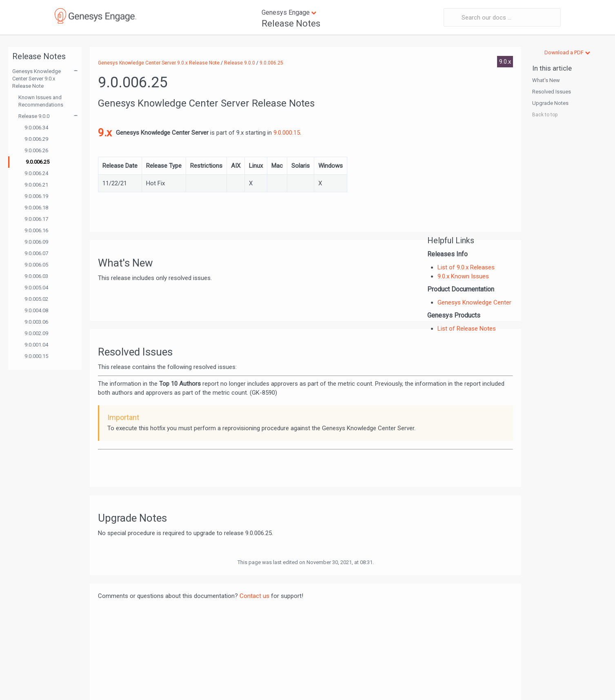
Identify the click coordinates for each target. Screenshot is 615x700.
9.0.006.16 (36, 230)
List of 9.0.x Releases (466, 267)
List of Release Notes (467, 329)
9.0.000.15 (36, 356)
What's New (546, 80)
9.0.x (505, 62)
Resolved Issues (552, 92)
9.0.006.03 (36, 276)
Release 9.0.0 (34, 116)
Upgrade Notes (550, 103)
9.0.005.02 (36, 299)
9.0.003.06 (36, 322)
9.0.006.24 (36, 173)
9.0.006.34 (36, 128)
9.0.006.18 (36, 208)
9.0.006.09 (36, 242)
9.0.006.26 (36, 150)
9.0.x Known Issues (463, 276)
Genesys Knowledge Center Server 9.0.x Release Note (37, 79)
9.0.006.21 (36, 185)
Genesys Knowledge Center (474, 302)
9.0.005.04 (36, 288)
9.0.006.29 (36, 139)
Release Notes (291, 23)
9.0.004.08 (36, 310)
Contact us (254, 596)
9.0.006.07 (36, 253)
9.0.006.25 (38, 162)
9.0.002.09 (36, 333)
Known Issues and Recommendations (41, 101)
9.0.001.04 (36, 345)
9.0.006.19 (36, 196)
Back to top (545, 115)
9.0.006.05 (36, 265)
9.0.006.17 (36, 219)
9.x (105, 133)
